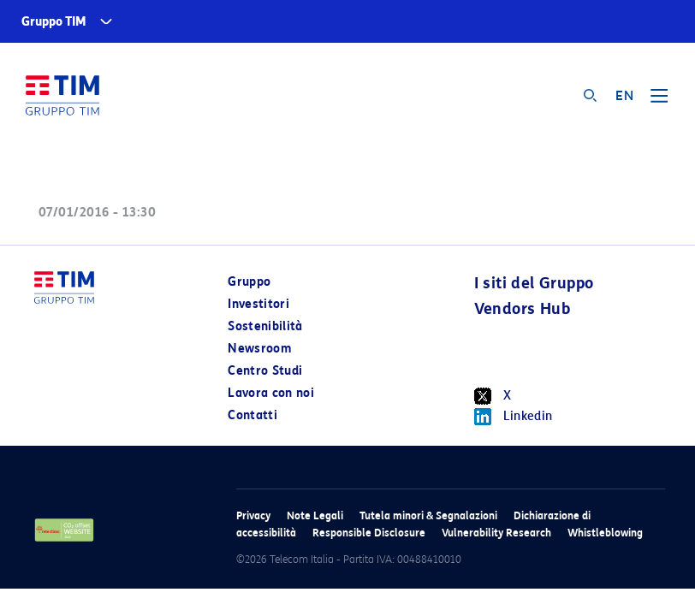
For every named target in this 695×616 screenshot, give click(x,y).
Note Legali (315, 515)
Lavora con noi (271, 393)
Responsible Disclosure (369, 533)
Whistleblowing (605, 533)
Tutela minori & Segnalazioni (428, 515)
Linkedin (514, 417)
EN (624, 96)
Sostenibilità (265, 326)
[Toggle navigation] (659, 102)
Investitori (258, 304)
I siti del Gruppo (534, 283)
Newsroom (259, 349)
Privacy (253, 515)
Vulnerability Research (496, 533)
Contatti (252, 415)
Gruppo (249, 282)
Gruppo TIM (54, 22)
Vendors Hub (522, 309)
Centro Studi (265, 371)
